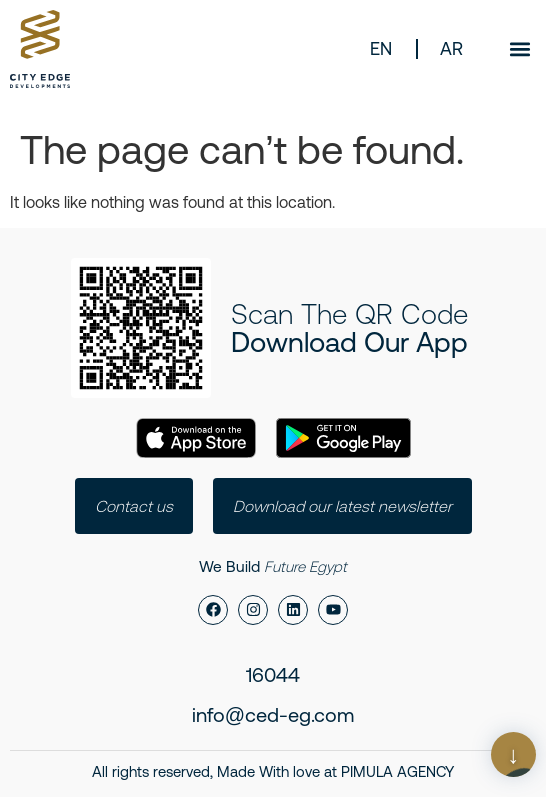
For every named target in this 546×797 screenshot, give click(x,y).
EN (381, 48)
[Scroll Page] (513, 754)
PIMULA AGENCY (397, 771)
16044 (273, 674)
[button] (519, 48)
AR (451, 48)
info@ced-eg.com (273, 714)
